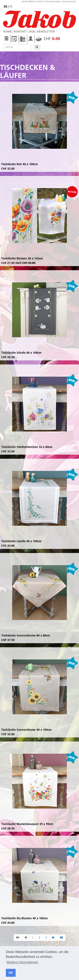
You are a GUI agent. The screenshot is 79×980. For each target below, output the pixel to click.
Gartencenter (69, 1)
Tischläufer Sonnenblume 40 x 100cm (26, 730)
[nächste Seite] (53, 938)
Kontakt (20, 31)
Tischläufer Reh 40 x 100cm (19, 164)
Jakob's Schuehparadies (49, 1)
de (5, 7)
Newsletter (46, 31)
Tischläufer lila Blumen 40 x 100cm (24, 918)
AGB (32, 31)
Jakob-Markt (28, 1)
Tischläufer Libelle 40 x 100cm (21, 541)
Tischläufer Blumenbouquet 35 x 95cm (27, 824)
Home (7, 31)
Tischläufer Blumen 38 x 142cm (22, 258)
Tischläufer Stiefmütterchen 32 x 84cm (27, 447)
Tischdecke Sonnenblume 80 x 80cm (26, 635)
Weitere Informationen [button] (22, 962)
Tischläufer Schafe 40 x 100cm (21, 353)
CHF (48, 39)
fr (11, 7)
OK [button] (11, 973)
